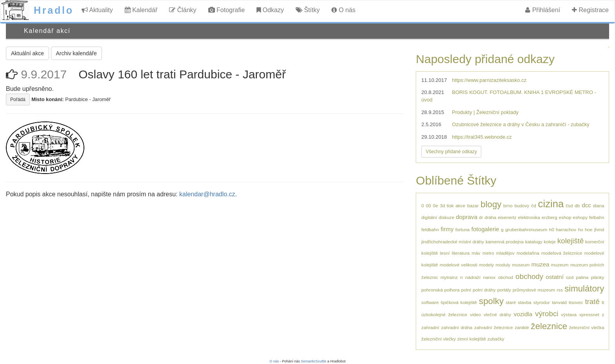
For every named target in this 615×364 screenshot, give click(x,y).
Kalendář (141, 10)
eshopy (580, 217)
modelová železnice (562, 253)
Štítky (308, 10)
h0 (552, 229)
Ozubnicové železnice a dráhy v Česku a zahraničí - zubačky (520, 124)
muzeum (560, 265)
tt (603, 302)
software (430, 302)
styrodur (542, 302)
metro (488, 253)
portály (504, 290)
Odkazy (270, 10)
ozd (570, 277)
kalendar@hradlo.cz (207, 194)
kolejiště (571, 241)
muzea (540, 264)
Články (183, 10)
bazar (473, 206)
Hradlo (54, 10)
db (577, 206)
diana (599, 206)
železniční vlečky (439, 339)
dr (481, 217)
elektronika (529, 217)
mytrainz (449, 277)
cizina (551, 204)
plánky (598, 277)
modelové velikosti (459, 265)
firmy (447, 229)
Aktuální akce (27, 53)
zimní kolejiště (472, 339)
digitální (429, 217)
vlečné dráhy (497, 314)
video (475, 314)
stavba (524, 302)
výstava (569, 314)
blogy (491, 204)
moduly (503, 265)
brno (508, 206)
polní (466, 290)
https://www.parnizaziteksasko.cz (489, 80)
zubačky (496, 339)
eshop (565, 217)
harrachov (566, 229)
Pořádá (18, 100)
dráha (490, 217)
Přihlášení (543, 10)
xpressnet (589, 314)
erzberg (549, 217)
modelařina (528, 253)
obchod (506, 277)
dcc (586, 205)
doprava (467, 217)
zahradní (430, 327)
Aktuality (97, 10)
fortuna (462, 229)
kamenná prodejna (505, 242)
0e (436, 206)
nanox (489, 277)
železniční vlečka (587, 327)
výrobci (547, 314)
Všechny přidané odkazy (451, 152)
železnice (549, 326)
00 (428, 206)
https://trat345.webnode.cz (482, 137)
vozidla (523, 314)
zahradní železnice (494, 327)
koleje (550, 242)
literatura (461, 253)
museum (521, 265)
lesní (445, 253)
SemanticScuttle (314, 361)
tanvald (559, 302)
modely (486, 265)
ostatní (555, 277)
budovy (522, 206)
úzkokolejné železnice (444, 314)
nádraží (473, 277)
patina (582, 277)
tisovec (576, 302)
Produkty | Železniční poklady (485, 112)
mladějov (505, 253)
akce (461, 206)
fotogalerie (485, 229)
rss (560, 290)
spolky (491, 301)
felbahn (597, 217)
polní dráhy (484, 290)
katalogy (534, 242)
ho (581, 229)
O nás (343, 10)
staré (511, 302)
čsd (569, 206)
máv (476, 253)
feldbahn (430, 229)
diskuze (447, 217)
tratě (592, 302)
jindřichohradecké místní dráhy (453, 242)
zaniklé (522, 327)
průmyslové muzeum (534, 290)
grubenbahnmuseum (526, 229)
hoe (589, 229)
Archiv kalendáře (76, 53)
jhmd (599, 229)
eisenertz (507, 217)
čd (533, 206)
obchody (529, 276)
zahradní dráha (457, 327)
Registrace (590, 10)
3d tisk (447, 206)
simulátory (584, 289)
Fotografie (227, 10)
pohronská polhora (440, 290)
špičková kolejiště (459, 302)
